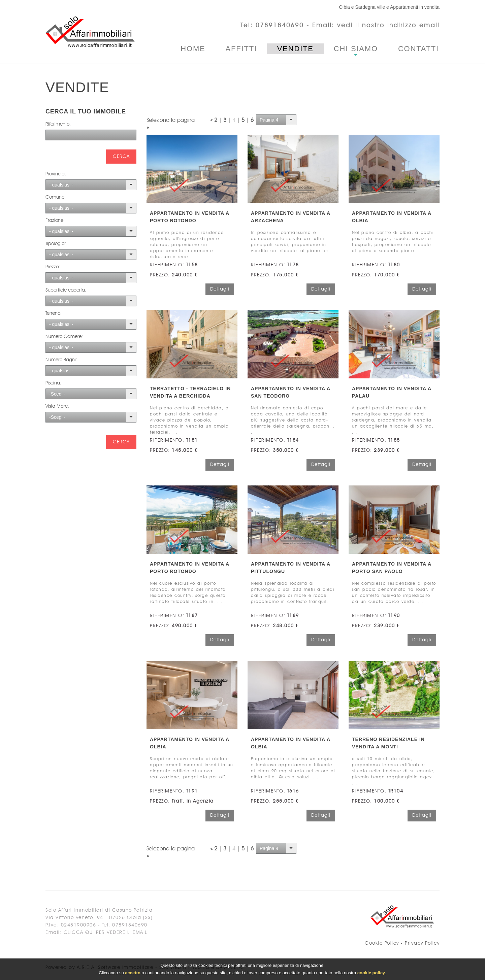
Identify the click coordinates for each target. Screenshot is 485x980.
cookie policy (371, 973)
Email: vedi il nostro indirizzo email (376, 26)
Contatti (418, 49)
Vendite (295, 49)
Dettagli (220, 289)
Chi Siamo (356, 49)
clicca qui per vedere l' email (106, 933)
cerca (121, 157)
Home (193, 49)
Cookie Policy (382, 943)
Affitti (241, 49)
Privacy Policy (422, 943)
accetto (133, 973)
